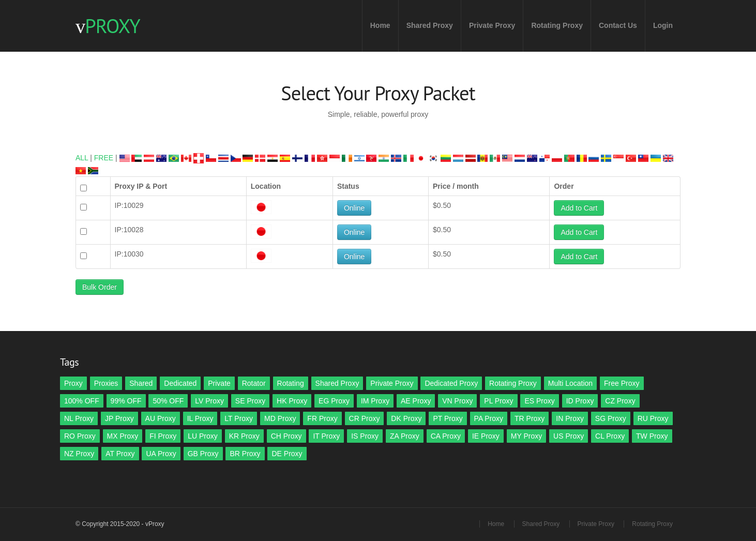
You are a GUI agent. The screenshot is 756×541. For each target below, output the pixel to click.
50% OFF (168, 401)
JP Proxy (119, 418)
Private (219, 383)
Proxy (73, 383)
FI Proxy (163, 436)
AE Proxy (416, 401)
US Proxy (569, 436)
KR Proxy (244, 436)
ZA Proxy (405, 436)
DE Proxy (287, 454)
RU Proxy (653, 418)
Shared (141, 383)
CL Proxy (610, 436)
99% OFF (126, 401)
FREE (104, 158)
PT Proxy (448, 418)
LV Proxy (209, 401)
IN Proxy (570, 418)
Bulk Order (100, 287)
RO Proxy (80, 436)
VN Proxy (457, 401)
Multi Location (570, 383)
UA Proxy (161, 454)
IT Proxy (326, 436)
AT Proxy (120, 454)
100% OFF (82, 401)
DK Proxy (406, 418)
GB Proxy (203, 454)
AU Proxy (161, 418)
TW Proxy (652, 436)
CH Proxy (286, 436)
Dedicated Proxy (451, 383)
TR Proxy (530, 418)
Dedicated (180, 383)
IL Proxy (200, 418)
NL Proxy (79, 418)
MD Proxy (280, 418)
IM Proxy (375, 401)
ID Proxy (580, 401)
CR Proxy (365, 418)
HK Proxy (292, 401)
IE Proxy (486, 436)
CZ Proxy (620, 401)
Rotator (254, 383)
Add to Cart (579, 208)
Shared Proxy (430, 25)
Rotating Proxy (557, 25)
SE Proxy (250, 401)
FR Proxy (322, 418)
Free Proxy (622, 383)
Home (380, 25)
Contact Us (618, 25)
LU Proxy (203, 436)
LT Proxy (239, 418)
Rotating (291, 383)
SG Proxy (611, 418)
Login (663, 25)
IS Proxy (365, 436)
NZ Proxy (79, 454)
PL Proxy (498, 401)
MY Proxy (526, 436)
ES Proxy (539, 401)
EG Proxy (334, 401)
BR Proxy (245, 454)
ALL (82, 158)
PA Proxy (489, 418)
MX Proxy (123, 436)
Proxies (106, 383)
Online (354, 208)
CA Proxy (446, 436)
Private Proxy (492, 25)
